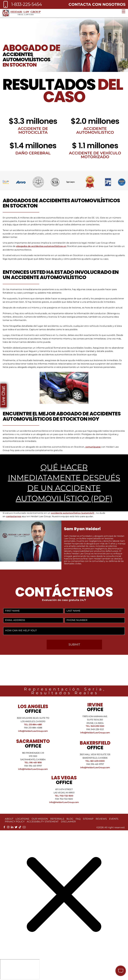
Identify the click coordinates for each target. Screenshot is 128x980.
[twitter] (16, 828)
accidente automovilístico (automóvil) (73, 513)
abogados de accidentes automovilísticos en (41, 246)
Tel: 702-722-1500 (64, 796)
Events (114, 819)
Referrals (57, 819)
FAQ (78, 819)
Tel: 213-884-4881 (33, 725)
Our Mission (40, 819)
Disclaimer (68, 822)
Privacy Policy (15, 822)
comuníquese (93, 447)
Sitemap (88, 819)
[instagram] (8, 828)
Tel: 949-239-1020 (95, 726)
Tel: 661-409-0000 (95, 761)
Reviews (101, 819)
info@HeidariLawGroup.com (33, 731)
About (9, 819)
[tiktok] (20, 828)
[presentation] (24, 645)
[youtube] (24, 828)
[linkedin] (12, 828)
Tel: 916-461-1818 (33, 763)
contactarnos (14, 516)
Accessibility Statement (43, 822)
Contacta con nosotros (97, 4)
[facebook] (4, 828)
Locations (22, 819)
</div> (20, 969)
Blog (70, 819)
